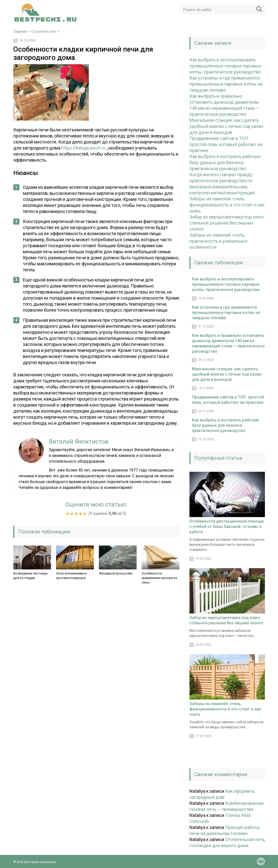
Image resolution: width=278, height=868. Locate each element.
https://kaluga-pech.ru (83, 148)
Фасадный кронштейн (116, 573)
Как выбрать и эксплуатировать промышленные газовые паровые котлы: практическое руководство (225, 66)
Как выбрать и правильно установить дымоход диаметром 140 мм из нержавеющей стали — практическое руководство (228, 343)
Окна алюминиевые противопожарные (71, 576)
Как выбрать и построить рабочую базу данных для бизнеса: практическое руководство (225, 162)
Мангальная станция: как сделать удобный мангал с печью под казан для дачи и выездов (226, 126)
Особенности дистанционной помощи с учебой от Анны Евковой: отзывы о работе (227, 527)
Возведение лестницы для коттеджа (31, 576)
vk (261, 861)
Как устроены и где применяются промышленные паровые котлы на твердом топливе (226, 84)
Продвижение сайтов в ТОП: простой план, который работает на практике (226, 144)
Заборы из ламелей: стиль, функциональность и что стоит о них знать (227, 205)
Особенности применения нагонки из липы (159, 578)
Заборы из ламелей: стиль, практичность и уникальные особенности (219, 241)
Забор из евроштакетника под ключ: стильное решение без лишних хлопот (227, 223)
